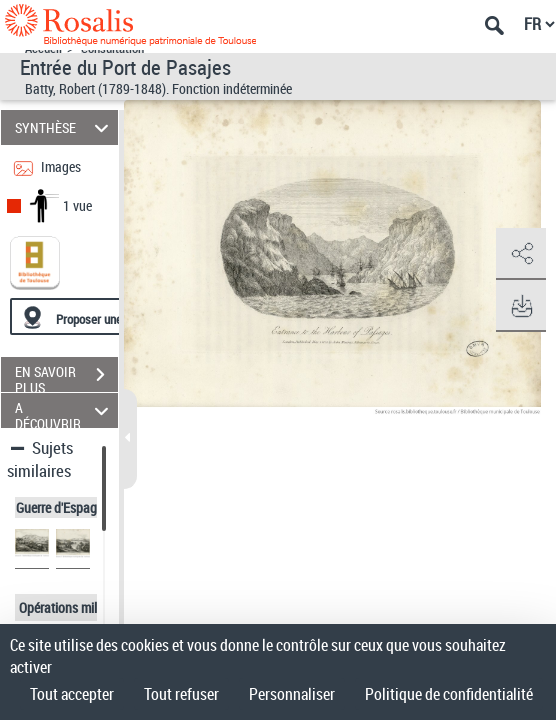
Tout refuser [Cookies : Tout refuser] (181, 694)
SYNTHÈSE (65, 127)
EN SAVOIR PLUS (66, 377)
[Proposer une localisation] (105, 316)
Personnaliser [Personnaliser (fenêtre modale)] (292, 694)
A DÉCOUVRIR (65, 410)
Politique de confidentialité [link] (449, 694)
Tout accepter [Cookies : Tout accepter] (72, 694)
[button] (521, 254)
